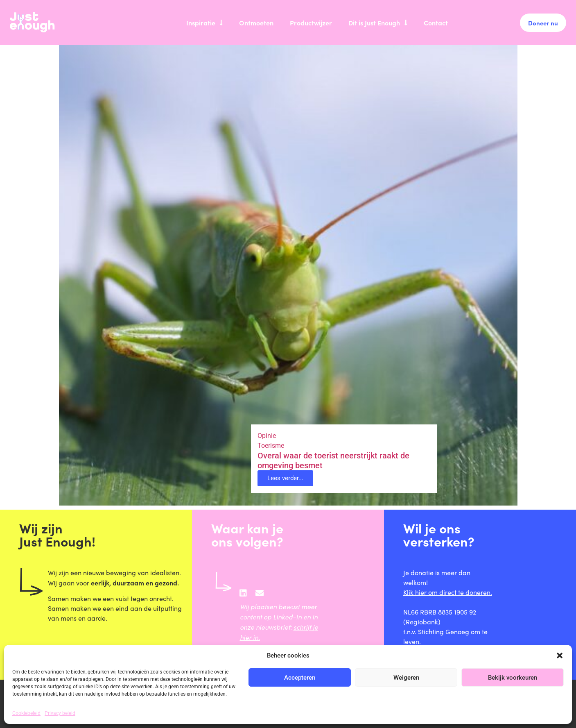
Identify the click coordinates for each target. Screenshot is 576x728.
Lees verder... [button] (285, 478)
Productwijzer (311, 23)
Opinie (267, 436)
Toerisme (271, 446)
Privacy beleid (60, 713)
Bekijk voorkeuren (513, 678)
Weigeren (406, 678)
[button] (560, 655)
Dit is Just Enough (378, 23)
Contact (436, 23)
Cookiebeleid (26, 713)
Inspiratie (204, 23)
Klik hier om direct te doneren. (448, 592)
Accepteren (300, 678)
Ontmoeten (256, 23)
